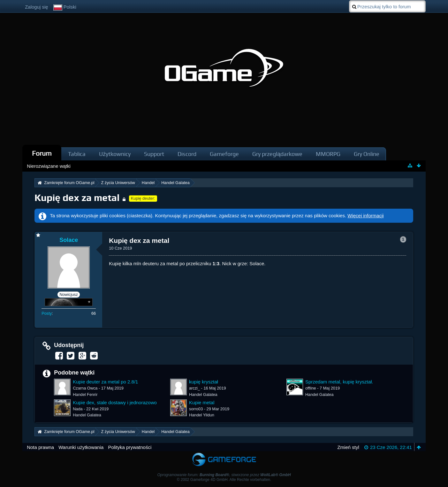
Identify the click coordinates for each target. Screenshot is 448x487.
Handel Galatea (203, 394)
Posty (47, 313)
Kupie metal (202, 402)
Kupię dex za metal (77, 198)
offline (311, 388)
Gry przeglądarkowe (277, 154)
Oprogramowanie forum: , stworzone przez (224, 475)
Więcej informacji (365, 216)
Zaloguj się (37, 7)
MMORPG (328, 154)
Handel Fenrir (85, 394)
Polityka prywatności (130, 447)
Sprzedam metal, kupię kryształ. (339, 382)
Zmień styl (348, 447)
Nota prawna (40, 447)
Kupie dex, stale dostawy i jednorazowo (115, 402)
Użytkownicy (115, 154)
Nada (78, 409)
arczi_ (194, 388)
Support (154, 154)
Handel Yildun (202, 415)
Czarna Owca (85, 388)
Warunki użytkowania (81, 447)
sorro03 (196, 409)
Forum (42, 153)
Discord (187, 154)
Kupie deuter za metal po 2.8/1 (105, 382)
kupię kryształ (204, 382)
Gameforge (224, 154)
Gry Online (367, 154)
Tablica (77, 154)
